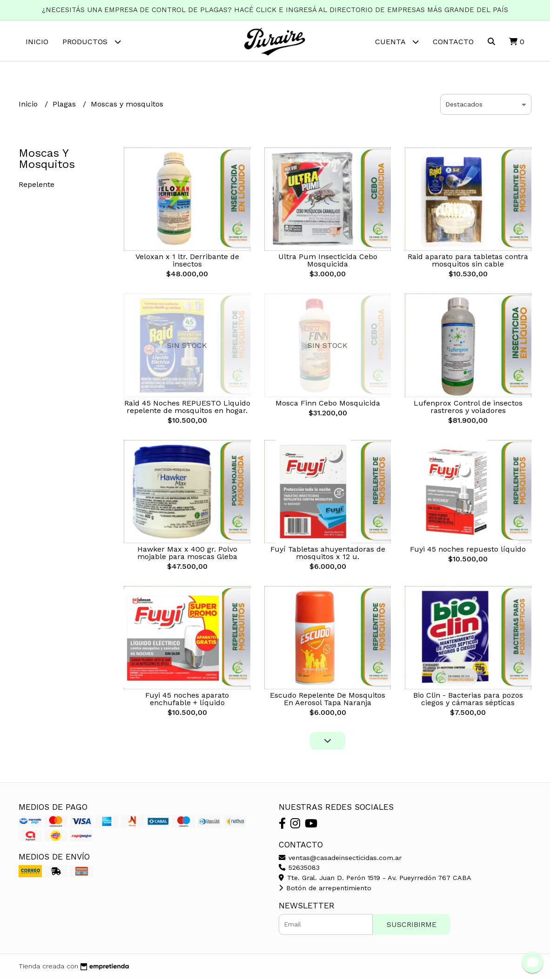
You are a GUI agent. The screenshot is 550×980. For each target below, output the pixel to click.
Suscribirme (412, 925)
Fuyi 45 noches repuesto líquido (468, 550)
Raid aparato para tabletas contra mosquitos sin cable (468, 262)
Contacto (453, 42)
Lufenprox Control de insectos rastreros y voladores (468, 408)
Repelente (37, 186)
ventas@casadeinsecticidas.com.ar (340, 859)
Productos (92, 42)
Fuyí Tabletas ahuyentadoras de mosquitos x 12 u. (328, 554)
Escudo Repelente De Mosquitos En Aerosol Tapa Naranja (328, 700)
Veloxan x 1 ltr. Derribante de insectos (187, 262)
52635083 (299, 869)
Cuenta (397, 42)
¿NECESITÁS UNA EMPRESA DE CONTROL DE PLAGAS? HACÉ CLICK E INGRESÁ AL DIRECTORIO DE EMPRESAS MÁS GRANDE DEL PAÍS (275, 10)
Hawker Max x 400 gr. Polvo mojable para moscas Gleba (187, 554)
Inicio (37, 42)
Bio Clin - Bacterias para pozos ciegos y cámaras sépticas (468, 700)
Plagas (65, 105)
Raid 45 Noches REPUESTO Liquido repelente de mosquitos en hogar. (187, 408)
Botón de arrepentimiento (325, 889)
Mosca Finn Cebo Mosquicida (328, 404)
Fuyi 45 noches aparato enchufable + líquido (187, 700)
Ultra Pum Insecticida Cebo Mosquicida (328, 262)
